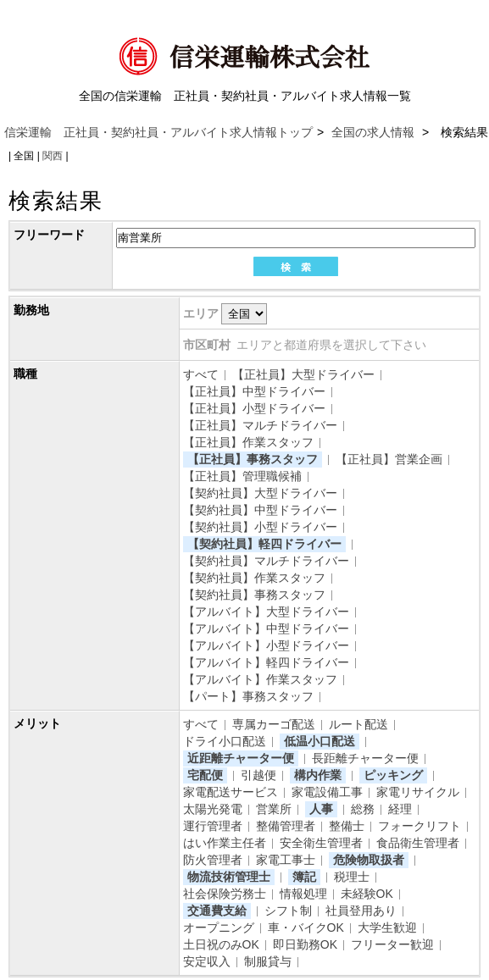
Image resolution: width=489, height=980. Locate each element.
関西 (53, 156)
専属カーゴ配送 (274, 724)
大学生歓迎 (387, 927)
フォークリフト (420, 826)
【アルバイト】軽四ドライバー (266, 662)
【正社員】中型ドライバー (254, 391)
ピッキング (393, 775)
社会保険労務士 (225, 894)
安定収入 (207, 961)
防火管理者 (213, 860)
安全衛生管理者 (321, 843)
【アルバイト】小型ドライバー (266, 645)
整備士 (347, 826)
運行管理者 (213, 826)
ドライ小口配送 (225, 741)
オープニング (219, 927)
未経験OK (367, 894)
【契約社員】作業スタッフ (254, 578)
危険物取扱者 (369, 860)
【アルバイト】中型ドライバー (266, 628)
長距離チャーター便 (365, 758)
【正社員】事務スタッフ (253, 459)
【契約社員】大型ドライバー (260, 493)
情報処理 (303, 894)
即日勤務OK (305, 944)
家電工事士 (286, 860)
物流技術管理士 (229, 877)
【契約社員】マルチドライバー (266, 561)
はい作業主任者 (225, 843)
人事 (321, 809)
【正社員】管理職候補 (242, 476)
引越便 (258, 775)
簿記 (304, 877)
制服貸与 (268, 961)
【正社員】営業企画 (389, 459)
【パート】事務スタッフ (248, 696)
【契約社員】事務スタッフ (254, 595)
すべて (201, 374)
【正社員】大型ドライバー (303, 374)
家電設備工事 (327, 792)
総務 (363, 809)
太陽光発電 (213, 809)
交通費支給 (217, 911)
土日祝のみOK (221, 944)
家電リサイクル (418, 792)
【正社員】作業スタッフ (248, 442)
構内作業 (318, 775)
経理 (400, 809)
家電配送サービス (231, 792)
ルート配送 (358, 724)
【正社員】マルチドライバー (260, 425)
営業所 (274, 809)
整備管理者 (286, 826)
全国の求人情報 (375, 132)
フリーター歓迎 (392, 944)
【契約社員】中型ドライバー (260, 510)
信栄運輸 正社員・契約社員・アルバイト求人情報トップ (158, 132)
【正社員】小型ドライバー (254, 408)
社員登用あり (361, 911)
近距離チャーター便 (241, 758)
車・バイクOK (306, 927)
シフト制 (288, 911)
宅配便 (205, 775)
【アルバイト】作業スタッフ (260, 679)
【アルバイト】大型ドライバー (266, 612)
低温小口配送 (320, 741)
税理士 (352, 877)
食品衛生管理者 (418, 843)
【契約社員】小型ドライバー (260, 527)
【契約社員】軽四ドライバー (264, 544)
